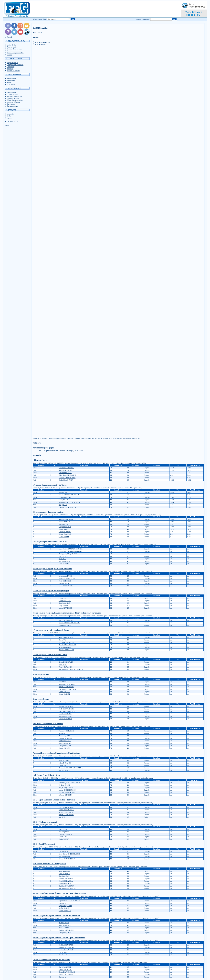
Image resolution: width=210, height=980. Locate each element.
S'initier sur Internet (14, 51)
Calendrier (10, 67)
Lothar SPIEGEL (65, 601)
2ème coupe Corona (41, 699)
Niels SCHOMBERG (66, 709)
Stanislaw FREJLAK (66, 731)
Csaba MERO (64, 536)
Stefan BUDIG (64, 908)
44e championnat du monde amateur (48, 512)
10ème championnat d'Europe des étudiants (51, 960)
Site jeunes (11, 104)
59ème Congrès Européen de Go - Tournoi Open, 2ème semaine (59, 893)
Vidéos (9, 55)
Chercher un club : (40, 19)
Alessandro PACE (65, 576)
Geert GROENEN (65, 719)
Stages (9, 82)
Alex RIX (62, 559)
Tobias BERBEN (65, 911)
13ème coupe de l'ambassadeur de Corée (50, 655)
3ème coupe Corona (41, 674)
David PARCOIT (65, 967)
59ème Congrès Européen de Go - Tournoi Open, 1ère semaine (59, 937)
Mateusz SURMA (65, 473)
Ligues (9, 118)
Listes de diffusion (13, 102)
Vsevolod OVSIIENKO (67, 689)
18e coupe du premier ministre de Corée (50, 541)
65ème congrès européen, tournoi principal (51, 591)
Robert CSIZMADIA (66, 650)
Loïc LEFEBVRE (65, 714)
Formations (11, 80)
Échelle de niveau (13, 70)
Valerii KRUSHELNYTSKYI (69, 495)
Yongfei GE (63, 505)
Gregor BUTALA (65, 527)
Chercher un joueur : (142, 19)
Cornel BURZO (64, 692)
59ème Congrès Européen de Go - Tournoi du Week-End (57, 915)
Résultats (10, 68)
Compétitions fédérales (15, 65)
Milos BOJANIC (65, 763)
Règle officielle (12, 63)
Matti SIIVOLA (64, 874)
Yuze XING (63, 664)
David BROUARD (65, 969)
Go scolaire (11, 84)
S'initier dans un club (14, 49)
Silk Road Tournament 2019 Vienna (48, 724)
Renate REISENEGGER (67, 645)
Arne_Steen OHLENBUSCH (69, 854)
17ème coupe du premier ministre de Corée (51, 630)
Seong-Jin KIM (64, 694)
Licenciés (10, 114)
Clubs (9, 116)
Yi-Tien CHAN (64, 785)
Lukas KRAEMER (65, 608)
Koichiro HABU (65, 532)
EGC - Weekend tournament (45, 822)
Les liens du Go (12, 121)
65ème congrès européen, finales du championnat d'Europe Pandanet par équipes (67, 613)
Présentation (11, 78)
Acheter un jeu (12, 47)
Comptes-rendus (13, 98)
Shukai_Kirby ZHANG (67, 478)
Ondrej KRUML (65, 625)
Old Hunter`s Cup (40, 460)
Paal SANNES (64, 923)
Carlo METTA (64, 839)
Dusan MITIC (64, 529)
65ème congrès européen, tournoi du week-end (52, 569)
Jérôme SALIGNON (66, 950)
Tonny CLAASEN (65, 667)
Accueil (10, 37)
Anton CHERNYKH (66, 687)
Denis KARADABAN (67, 972)
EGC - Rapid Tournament (44, 844)
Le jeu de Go (11, 45)
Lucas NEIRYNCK (66, 586)
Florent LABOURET (66, 642)
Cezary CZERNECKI (66, 468)
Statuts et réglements (14, 96)
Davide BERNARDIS (67, 711)
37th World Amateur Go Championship (49, 864)
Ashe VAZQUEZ (65, 925)
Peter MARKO (64, 760)
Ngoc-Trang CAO (65, 906)
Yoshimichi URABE (66, 945)
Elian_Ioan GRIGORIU (67, 475)
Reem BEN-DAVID (66, 662)
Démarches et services (15, 100)
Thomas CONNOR (66, 834)
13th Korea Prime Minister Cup (46, 775)
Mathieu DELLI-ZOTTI (67, 716)
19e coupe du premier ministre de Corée (50, 485)
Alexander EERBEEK (67, 684)
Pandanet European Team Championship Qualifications (56, 753)
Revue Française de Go (15, 53)
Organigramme (12, 94)
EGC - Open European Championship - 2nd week (54, 800)
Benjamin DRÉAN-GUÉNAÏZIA (71, 669)
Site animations (12, 106)
